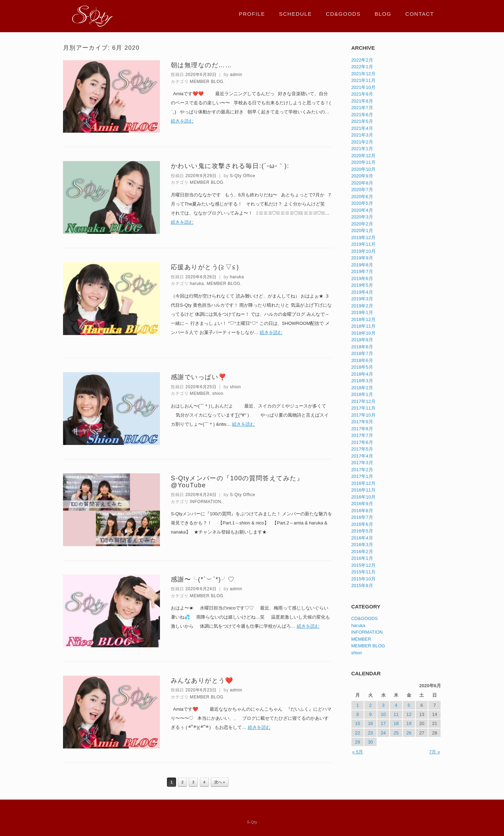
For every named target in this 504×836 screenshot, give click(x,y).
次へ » (220, 782)
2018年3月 (362, 381)
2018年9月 (362, 340)
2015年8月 (362, 586)
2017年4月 (362, 456)
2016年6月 (362, 524)
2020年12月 (363, 156)
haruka (237, 277)
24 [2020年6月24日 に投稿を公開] (383, 733)
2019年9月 (362, 258)
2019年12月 (363, 238)
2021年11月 (363, 80)
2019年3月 (362, 299)
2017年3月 (362, 463)
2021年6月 (362, 115)
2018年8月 (362, 347)
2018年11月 (363, 326)
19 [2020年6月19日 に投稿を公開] (409, 723)
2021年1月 (362, 149)
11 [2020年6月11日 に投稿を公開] (396, 714)
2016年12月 (363, 483)
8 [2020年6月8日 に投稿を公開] (358, 714)
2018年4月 (362, 374)
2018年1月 (362, 394)
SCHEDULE (295, 14)
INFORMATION (205, 502)
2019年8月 (362, 265)
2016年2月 (362, 552)
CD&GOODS (343, 14)
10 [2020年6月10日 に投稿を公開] (383, 714)
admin (236, 75)
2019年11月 (363, 244)
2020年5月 (362, 203)
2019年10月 (363, 251)
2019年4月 (362, 292)
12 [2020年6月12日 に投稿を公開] (409, 714)
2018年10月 (363, 333)
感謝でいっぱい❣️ (199, 377)
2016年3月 (362, 545)
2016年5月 (362, 531)
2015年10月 (363, 579)
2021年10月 (363, 87)
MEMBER (199, 393)
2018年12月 (363, 319)
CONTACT (420, 14)
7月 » (435, 752)
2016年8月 (362, 511)
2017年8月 (362, 429)
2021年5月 (362, 121)
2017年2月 (362, 470)
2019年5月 (362, 285)
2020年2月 (362, 224)
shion (236, 387)
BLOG (383, 14)
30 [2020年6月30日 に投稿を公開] (370, 742)
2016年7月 (362, 517)
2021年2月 (362, 142)
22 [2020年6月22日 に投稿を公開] (357, 733)
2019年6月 (362, 278)
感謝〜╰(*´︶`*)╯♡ (203, 579)
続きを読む (182, 121)
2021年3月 (362, 135)
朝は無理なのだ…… (201, 65)
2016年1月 (362, 558)
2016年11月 (363, 490)
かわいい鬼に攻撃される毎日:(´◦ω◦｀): (230, 166)
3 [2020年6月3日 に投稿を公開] (383, 705)
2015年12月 (363, 565)
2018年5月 (362, 367)
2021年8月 (362, 101)
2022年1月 (362, 67)
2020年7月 (362, 190)
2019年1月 (362, 312)
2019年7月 (362, 271)
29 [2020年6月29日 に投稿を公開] (357, 742)
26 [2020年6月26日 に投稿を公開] (409, 733)
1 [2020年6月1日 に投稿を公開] (358, 705)
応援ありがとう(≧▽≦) (205, 267)
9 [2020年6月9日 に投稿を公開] (370, 714)
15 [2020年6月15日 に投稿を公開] (357, 723)
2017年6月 (362, 442)
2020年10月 (363, 169)
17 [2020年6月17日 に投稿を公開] (383, 723)
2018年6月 (362, 360)
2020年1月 (362, 231)
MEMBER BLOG (206, 82)
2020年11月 (363, 162)
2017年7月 (362, 435)
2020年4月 (362, 210)
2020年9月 (362, 176)
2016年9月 (362, 504)
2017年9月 (362, 422)
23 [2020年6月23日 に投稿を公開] (370, 733)
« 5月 (358, 752)
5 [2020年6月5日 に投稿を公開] (409, 705)
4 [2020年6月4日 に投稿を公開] (396, 705)
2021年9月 (362, 94)
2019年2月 (362, 306)
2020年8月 (362, 183)
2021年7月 (362, 108)
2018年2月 (362, 388)
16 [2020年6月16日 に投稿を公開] (370, 723)
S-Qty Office (243, 176)
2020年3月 (362, 217)
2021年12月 (363, 74)
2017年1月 (362, 476)
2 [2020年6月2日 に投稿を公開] (370, 705)
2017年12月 (363, 401)
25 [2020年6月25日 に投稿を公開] (396, 733)
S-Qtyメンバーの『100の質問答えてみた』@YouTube (237, 482)
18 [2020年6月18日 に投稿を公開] (396, 723)
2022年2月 (362, 60)
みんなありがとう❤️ (202, 681)
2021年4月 (362, 128)
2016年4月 (362, 538)
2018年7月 (362, 353)
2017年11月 (363, 408)
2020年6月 (362, 197)
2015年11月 (363, 572)
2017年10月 (363, 415)
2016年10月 (363, 497)
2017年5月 (362, 449)
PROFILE (252, 14)
